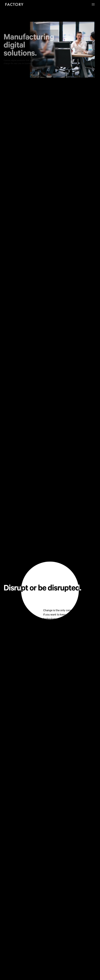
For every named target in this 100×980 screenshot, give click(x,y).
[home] (14, 4)
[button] (93, 4)
